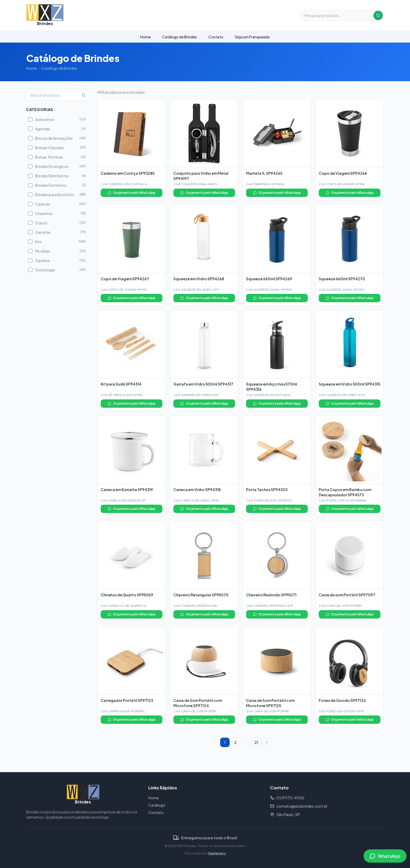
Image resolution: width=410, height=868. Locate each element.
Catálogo (157, 805)
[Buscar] (378, 15)
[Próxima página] (267, 742)
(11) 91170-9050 (287, 798)
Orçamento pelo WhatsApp (132, 193)
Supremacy (217, 853)
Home (145, 37)
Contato (216, 37)
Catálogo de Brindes (180, 37)
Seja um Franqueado (252, 37)
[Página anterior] (214, 742)
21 (256, 742)
